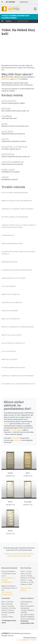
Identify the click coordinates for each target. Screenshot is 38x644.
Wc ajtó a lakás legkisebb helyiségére (15, 193)
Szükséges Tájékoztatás (23, 556)
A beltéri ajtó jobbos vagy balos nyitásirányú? (18, 376)
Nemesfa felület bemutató (11, 294)
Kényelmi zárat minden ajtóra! (12, 244)
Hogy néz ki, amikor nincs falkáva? (13, 368)
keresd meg (17, 440)
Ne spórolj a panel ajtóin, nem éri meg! (15, 217)
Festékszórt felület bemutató (12, 303)
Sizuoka (28, 502)
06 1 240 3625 (10, 2)
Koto (28, 473)
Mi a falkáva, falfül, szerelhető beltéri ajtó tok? (18, 384)
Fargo (10, 473)
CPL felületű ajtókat (16, 430)
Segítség (8, 21)
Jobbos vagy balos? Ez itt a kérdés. (14, 278)
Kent (10, 502)
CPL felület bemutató (9, 286)
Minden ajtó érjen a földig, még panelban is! (17, 201)
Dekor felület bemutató (10, 311)
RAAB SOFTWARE (31, 640)
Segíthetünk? (24, 2)
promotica (20, 640)
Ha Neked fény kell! (8, 235)
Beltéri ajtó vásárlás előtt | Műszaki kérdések (18, 327)
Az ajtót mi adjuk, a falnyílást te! (13, 343)
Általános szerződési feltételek (14, 554)
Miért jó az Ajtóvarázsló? (11, 319)
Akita (10, 531)
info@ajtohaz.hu (7, 582)
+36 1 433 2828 (6, 578)
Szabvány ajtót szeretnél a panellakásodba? (17, 209)
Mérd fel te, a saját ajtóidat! (12, 335)
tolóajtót (7, 424)
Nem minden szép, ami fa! (10, 262)
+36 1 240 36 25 (7, 592)
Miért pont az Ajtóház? (10, 359)
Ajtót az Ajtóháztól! (9, 351)
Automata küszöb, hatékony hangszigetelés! (17, 270)
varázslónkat (16, 438)
